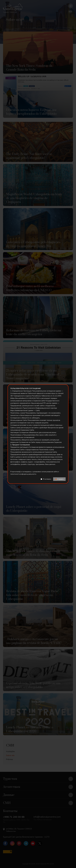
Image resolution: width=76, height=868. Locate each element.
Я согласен (47, 479)
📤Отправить (59, 479)
